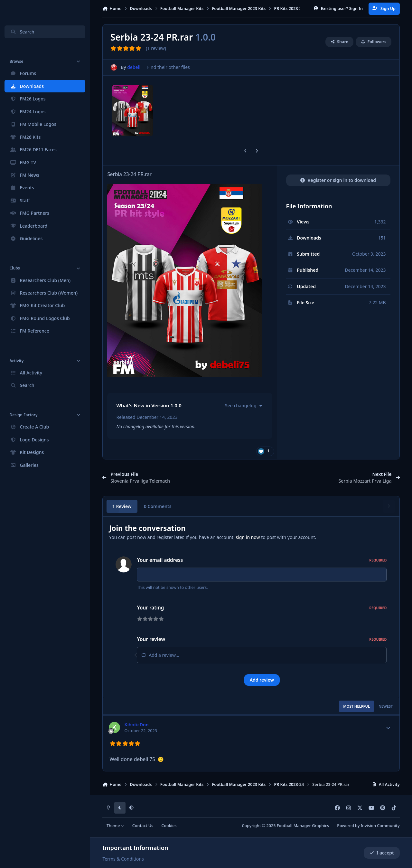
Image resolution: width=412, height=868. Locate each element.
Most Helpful (356, 706)
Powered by (368, 826)
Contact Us (143, 826)
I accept (382, 853)
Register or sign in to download (338, 180)
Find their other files (169, 67)
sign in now (248, 537)
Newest (386, 706)
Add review (262, 680)
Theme (115, 826)
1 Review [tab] (122, 506)
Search (22, 32)
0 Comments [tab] (158, 506)
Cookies (169, 826)
